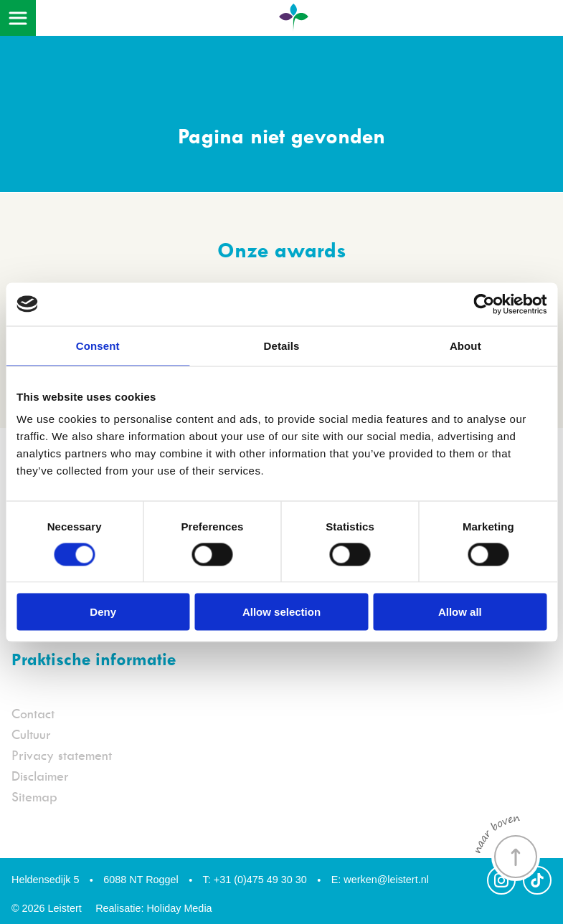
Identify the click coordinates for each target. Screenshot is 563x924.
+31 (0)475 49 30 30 (255, 880)
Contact (33, 714)
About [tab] (465, 345)
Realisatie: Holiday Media (153, 908)
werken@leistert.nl (380, 880)
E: (336, 880)
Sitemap (34, 797)
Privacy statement (62, 755)
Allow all (460, 612)
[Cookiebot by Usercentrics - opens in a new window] (484, 304)
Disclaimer (40, 776)
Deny (103, 612)
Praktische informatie (94, 659)
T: (207, 880)
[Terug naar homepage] (293, 23)
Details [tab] (282, 345)
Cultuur (31, 734)
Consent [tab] (98, 345)
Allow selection (281, 612)
